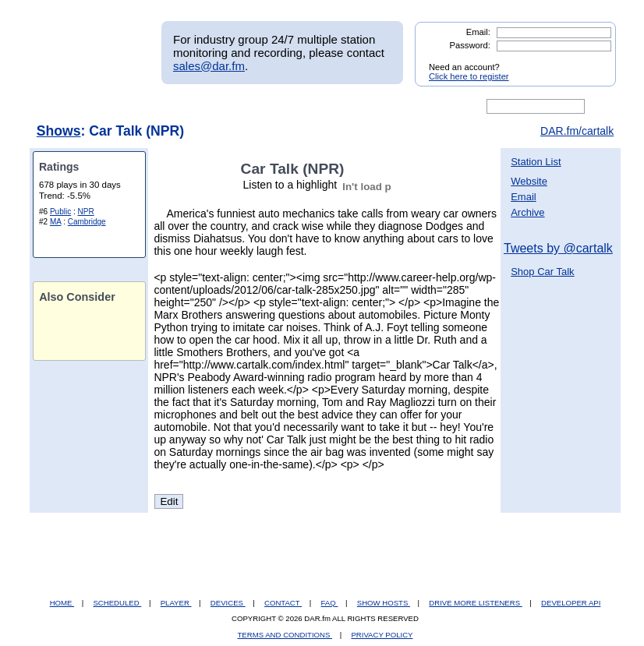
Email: (478, 32)
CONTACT (283, 603)
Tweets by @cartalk (558, 248)
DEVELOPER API (571, 603)
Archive (527, 212)
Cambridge (87, 222)
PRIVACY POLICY (382, 635)
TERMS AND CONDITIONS (285, 635)
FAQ (330, 603)
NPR (86, 212)
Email (524, 197)
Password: (470, 45)
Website (529, 181)
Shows (59, 131)
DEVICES (228, 603)
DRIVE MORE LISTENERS (475, 603)
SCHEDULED (117, 603)
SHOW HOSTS (384, 603)
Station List (536, 162)
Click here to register (469, 76)
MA (55, 222)
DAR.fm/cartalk (577, 131)
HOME (62, 603)
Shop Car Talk (542, 272)
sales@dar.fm (209, 66)
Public (60, 212)
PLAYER (176, 603)
